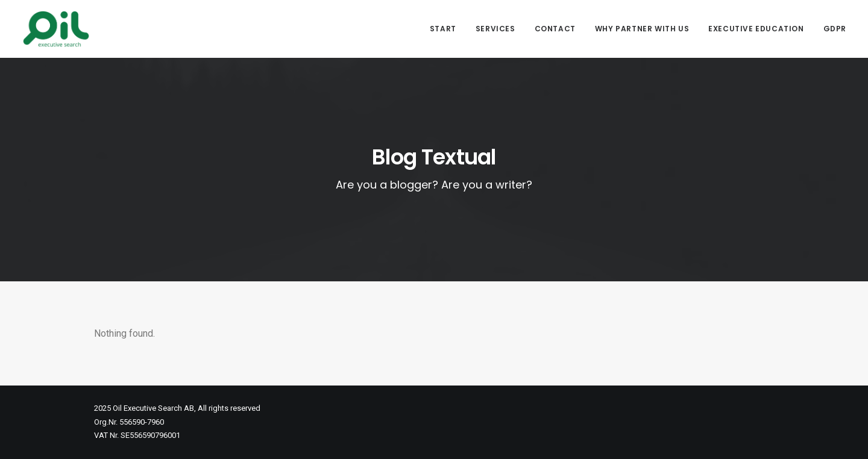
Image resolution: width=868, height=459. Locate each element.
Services (495, 29)
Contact (555, 29)
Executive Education (756, 29)
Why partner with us (642, 29)
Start (443, 29)
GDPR (835, 29)
